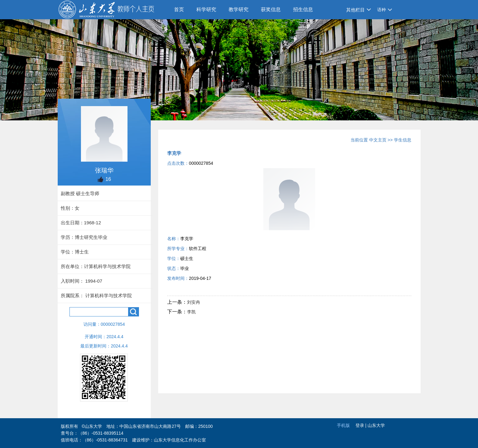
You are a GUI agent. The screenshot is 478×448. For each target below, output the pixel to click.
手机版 (343, 425)
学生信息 (403, 140)
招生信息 (303, 9)
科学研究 (206, 9)
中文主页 (378, 140)
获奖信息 (271, 9)
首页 (179, 9)
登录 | (362, 425)
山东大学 (376, 425)
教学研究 (239, 9)
